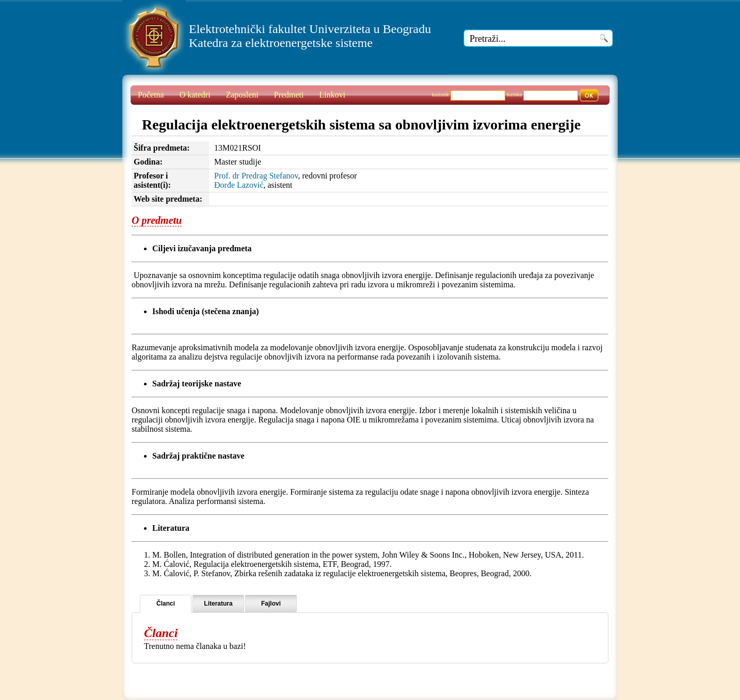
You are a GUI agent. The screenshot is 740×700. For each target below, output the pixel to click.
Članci (166, 604)
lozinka (514, 95)
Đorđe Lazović (239, 185)
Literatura (218, 604)
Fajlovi (271, 604)
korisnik (440, 95)
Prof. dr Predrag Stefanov (256, 176)
